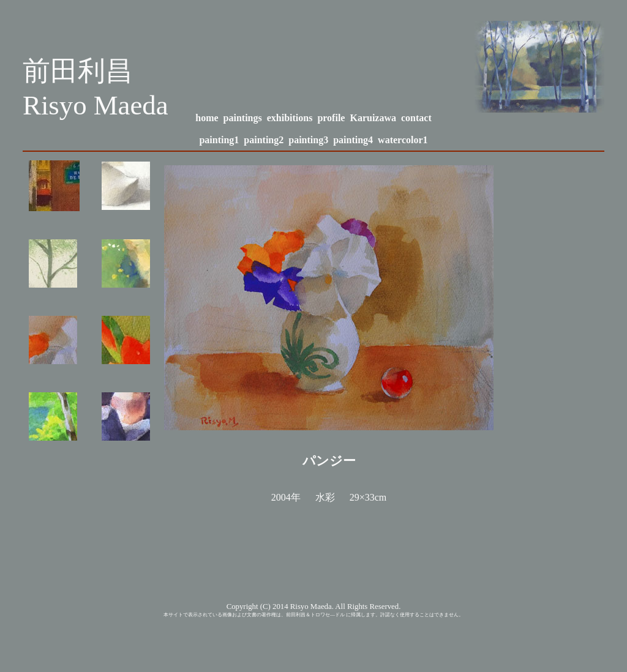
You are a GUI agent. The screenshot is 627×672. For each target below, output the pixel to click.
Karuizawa (373, 118)
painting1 (219, 140)
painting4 (353, 140)
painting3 (308, 140)
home (207, 118)
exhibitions (290, 118)
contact (416, 118)
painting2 (264, 140)
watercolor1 (403, 140)
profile (331, 118)
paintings (243, 118)
